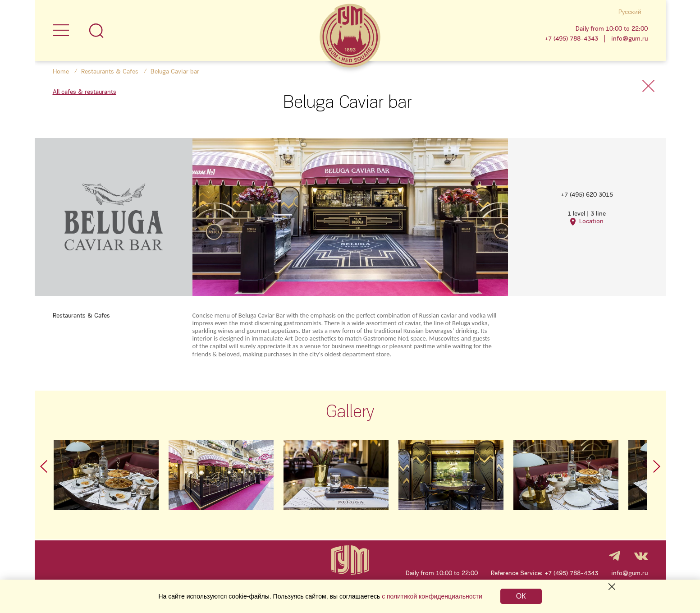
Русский (630, 12)
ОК (521, 596)
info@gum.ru (629, 39)
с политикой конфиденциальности (432, 596)
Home (61, 71)
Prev (44, 466)
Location (591, 221)
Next (657, 466)
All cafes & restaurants (85, 92)
